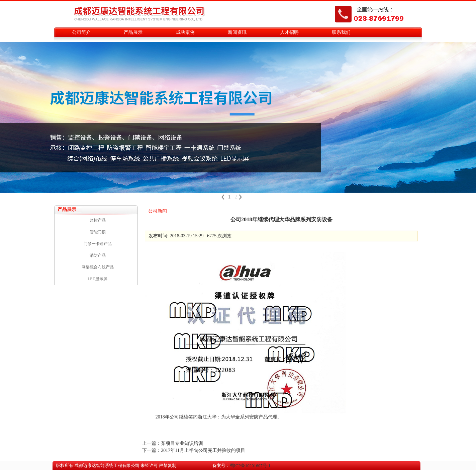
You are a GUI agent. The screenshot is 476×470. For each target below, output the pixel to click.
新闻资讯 (237, 32)
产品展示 (133, 32)
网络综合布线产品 (98, 267)
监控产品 (98, 220)
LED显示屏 (98, 279)
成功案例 (185, 32)
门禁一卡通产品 (98, 244)
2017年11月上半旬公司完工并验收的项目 (203, 450)
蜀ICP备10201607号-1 (250, 465)
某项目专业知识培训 (182, 443)
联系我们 (341, 32)
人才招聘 (289, 32)
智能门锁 (98, 232)
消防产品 (98, 255)
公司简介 (81, 32)
